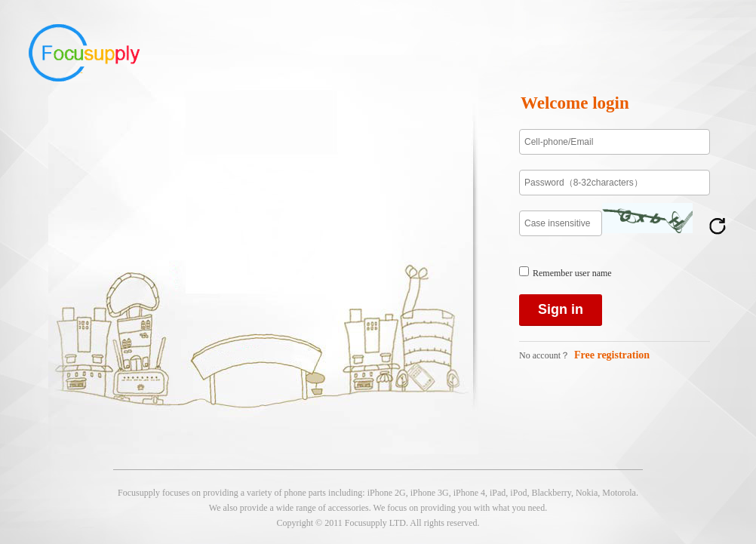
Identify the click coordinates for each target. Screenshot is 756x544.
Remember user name (572, 273)
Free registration (612, 355)
